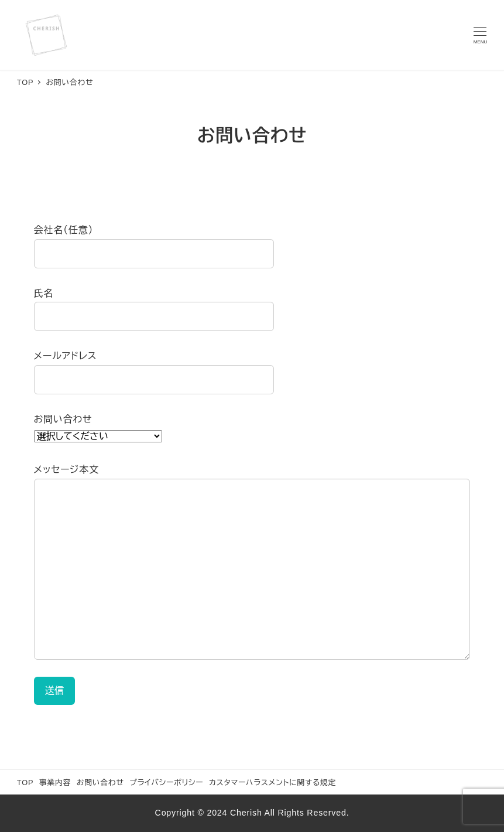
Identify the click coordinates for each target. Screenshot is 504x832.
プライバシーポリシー (166, 782)
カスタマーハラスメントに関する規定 (272, 782)
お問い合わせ (100, 782)
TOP (25, 782)
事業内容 (55, 782)
